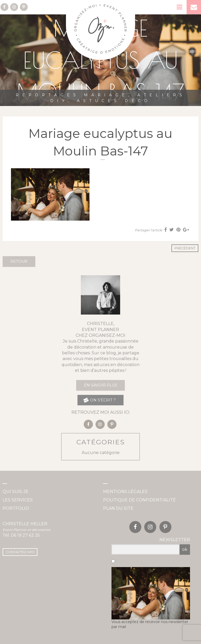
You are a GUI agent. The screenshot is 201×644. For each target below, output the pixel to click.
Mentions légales (125, 492)
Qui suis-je (16, 492)
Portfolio (16, 508)
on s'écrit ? (99, 400)
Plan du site (118, 508)
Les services (18, 500)
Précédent (185, 248)
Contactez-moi (20, 552)
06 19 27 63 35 (25, 535)
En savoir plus (101, 385)
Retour (19, 261)
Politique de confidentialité (139, 500)
